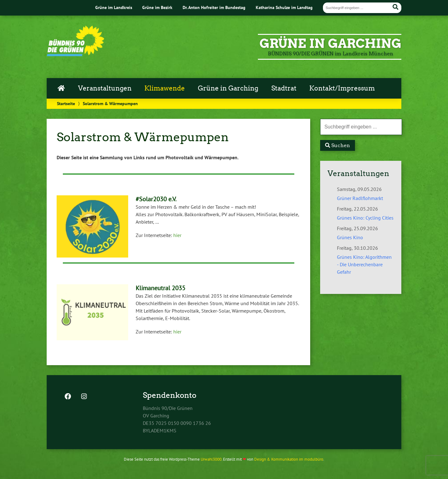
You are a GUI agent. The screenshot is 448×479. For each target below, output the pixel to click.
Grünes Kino (350, 237)
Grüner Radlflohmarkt (360, 198)
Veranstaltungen (105, 88)
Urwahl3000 (211, 459)
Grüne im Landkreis (114, 7)
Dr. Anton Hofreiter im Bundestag (214, 7)
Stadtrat (284, 88)
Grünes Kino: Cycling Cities (365, 218)
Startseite (66, 103)
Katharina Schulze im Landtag (284, 7)
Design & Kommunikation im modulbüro (289, 459)
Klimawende (165, 88)
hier (177, 235)
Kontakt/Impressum (342, 88)
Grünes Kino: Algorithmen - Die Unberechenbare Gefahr (364, 264)
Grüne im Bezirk (157, 7)
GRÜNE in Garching (330, 44)
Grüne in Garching (228, 88)
